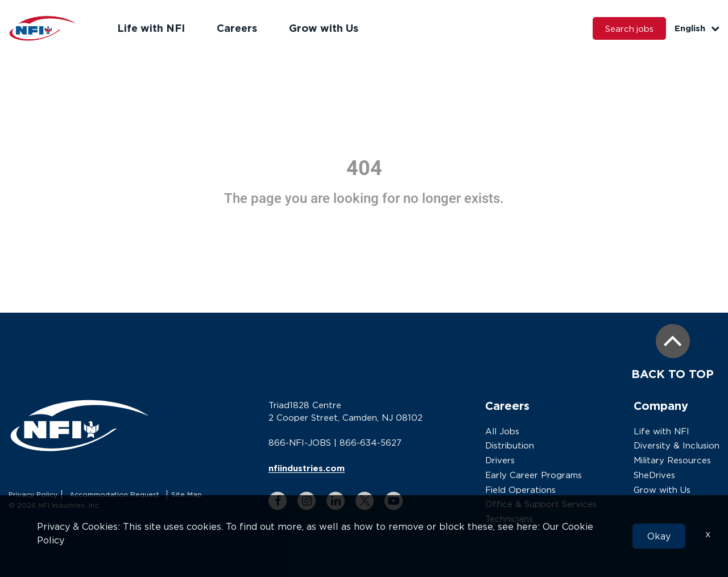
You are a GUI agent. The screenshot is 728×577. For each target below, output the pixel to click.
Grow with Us (324, 28)
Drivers (500, 460)
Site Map (187, 494)
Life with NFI (151, 28)
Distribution (510, 445)
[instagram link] (307, 500)
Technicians (509, 518)
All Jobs (502, 431)
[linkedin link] (336, 500)
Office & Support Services (541, 504)
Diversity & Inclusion (677, 445)
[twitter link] (365, 500)
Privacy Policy (33, 494)
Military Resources (672, 460)
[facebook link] (278, 500)
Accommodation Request (114, 494)
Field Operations (520, 489)
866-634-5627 (371, 442)
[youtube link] (394, 500)
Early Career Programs (533, 475)
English (697, 28)
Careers (237, 28)
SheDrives (654, 475)
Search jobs (629, 28)
